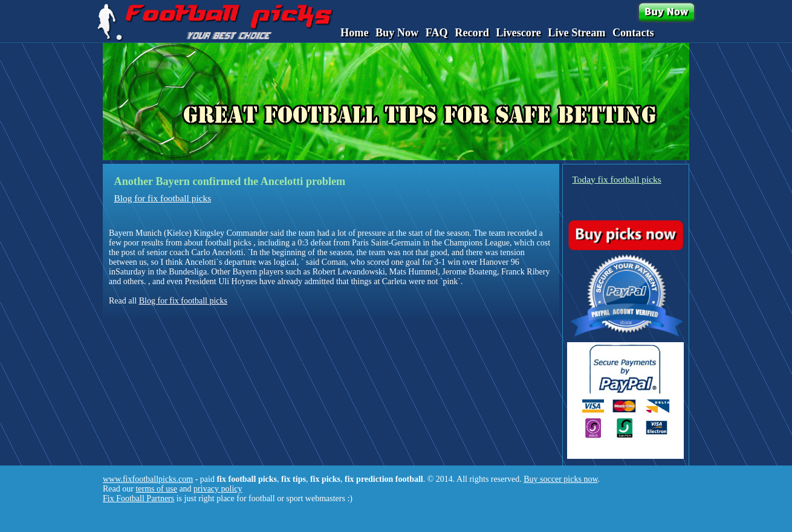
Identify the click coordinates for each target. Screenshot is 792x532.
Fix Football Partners (138, 498)
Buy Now (397, 33)
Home (354, 33)
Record (472, 33)
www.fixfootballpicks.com (148, 479)
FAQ (437, 33)
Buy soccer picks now (560, 479)
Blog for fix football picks (163, 198)
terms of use (156, 489)
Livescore (518, 33)
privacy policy (218, 489)
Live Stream (576, 33)
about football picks (217, 243)
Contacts (633, 33)
